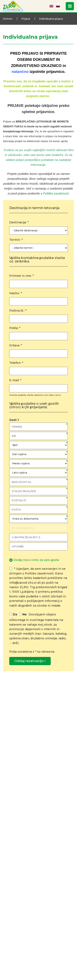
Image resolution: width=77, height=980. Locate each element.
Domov (8, 19)
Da (15, 614)
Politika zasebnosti (56, 193)
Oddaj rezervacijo (30, 661)
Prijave (26, 19)
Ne (25, 614)
